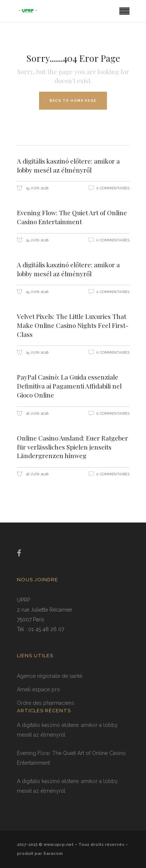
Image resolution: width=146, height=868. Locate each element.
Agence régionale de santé (50, 676)
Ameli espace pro (38, 689)
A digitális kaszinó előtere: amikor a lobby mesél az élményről (68, 165)
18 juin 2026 (37, 413)
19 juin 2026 (37, 188)
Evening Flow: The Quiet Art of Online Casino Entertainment (72, 217)
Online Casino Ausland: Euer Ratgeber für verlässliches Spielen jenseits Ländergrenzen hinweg (72, 447)
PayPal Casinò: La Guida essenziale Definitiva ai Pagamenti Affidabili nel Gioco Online (69, 386)
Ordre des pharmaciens (46, 703)
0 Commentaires (113, 188)
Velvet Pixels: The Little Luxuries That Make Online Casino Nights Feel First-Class (73, 325)
